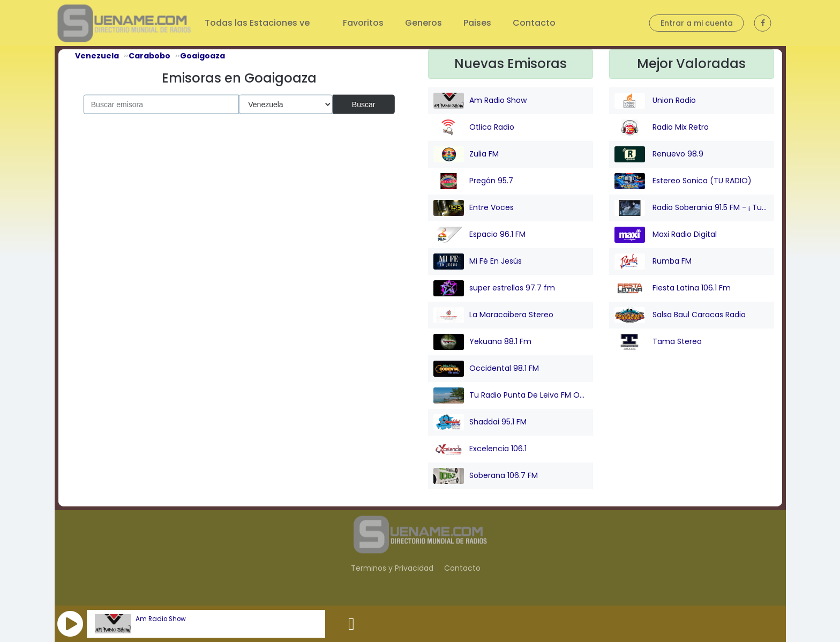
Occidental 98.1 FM (486, 369)
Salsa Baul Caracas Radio (680, 315)
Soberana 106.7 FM (486, 476)
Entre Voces (474, 208)
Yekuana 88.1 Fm (482, 342)
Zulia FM (466, 154)
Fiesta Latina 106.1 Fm (673, 288)
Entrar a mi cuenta (697, 23)
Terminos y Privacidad (392, 568)
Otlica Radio (474, 128)
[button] (70, 624)
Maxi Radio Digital (666, 235)
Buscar (364, 104)
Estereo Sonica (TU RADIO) (683, 181)
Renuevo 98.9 (659, 154)
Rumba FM (653, 262)
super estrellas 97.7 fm (494, 288)
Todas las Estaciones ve (258, 23)
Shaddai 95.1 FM (480, 422)
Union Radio (655, 101)
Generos (423, 23)
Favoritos (363, 23)
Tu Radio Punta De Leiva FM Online (511, 395)
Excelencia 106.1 (480, 449)
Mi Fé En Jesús (478, 262)
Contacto (534, 23)
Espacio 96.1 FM (479, 235)
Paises (477, 23)
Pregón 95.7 (473, 181)
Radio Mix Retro (662, 128)
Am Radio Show (161, 619)
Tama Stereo (658, 342)
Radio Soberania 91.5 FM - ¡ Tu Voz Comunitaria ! (692, 208)
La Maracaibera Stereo (493, 315)
